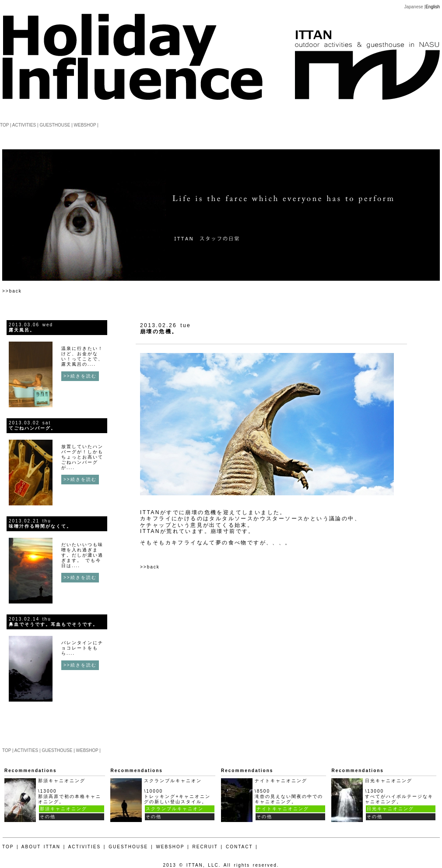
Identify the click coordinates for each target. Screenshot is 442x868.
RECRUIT (205, 847)
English (433, 7)
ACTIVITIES (24, 125)
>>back (12, 291)
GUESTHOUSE (55, 125)
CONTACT (239, 847)
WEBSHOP (85, 125)
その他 (48, 817)
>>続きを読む (80, 376)
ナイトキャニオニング (283, 809)
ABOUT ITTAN (41, 847)
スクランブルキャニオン (175, 809)
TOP (4, 125)
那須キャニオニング (63, 809)
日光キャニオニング (390, 809)
